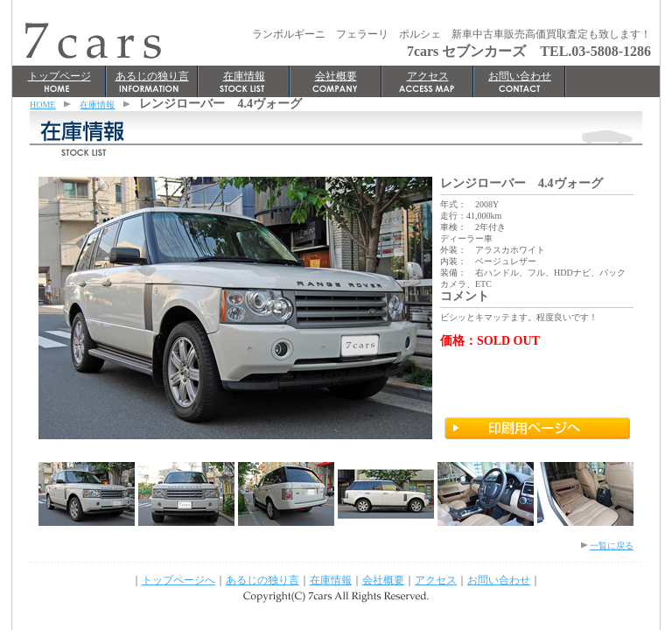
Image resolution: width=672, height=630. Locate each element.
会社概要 (336, 76)
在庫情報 (244, 76)
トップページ (59, 76)
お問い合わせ (520, 76)
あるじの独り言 (152, 76)
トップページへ (178, 580)
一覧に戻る (612, 546)
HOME (42, 105)
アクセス (428, 76)
